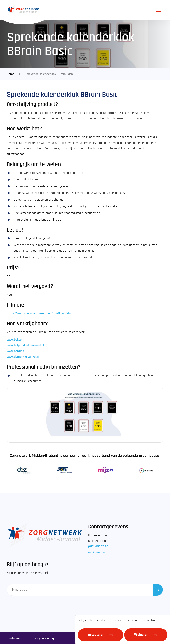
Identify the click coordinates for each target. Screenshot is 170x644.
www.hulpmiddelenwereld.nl (25, 345)
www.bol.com (15, 340)
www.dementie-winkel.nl (23, 357)
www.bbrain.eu (16, 351)
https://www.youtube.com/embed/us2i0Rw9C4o (39, 313)
